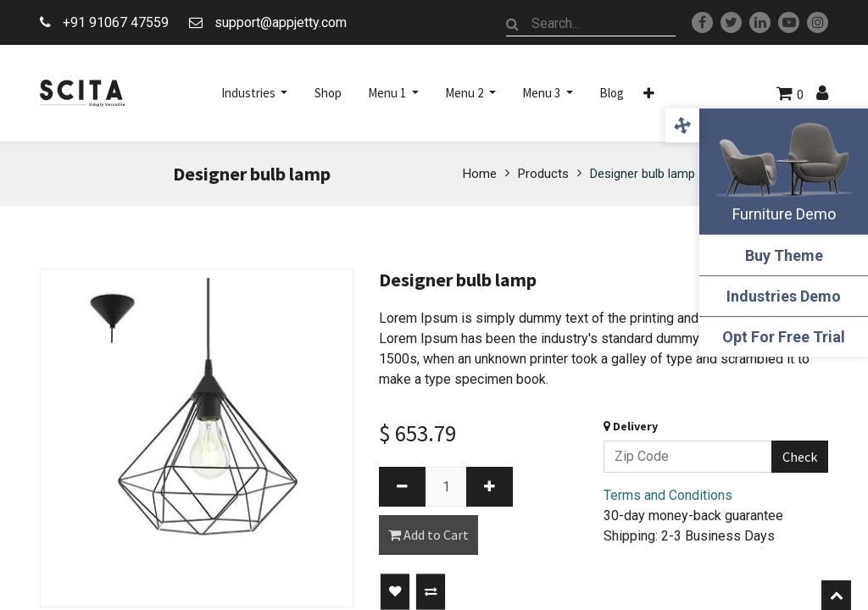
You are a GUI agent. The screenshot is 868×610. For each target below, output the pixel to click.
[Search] (513, 24)
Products (543, 174)
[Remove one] (402, 487)
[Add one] (490, 487)
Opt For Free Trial (784, 337)
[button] (649, 93)
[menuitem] (328, 93)
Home (480, 174)
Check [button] (800, 457)
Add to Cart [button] (428, 535)
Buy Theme (783, 255)
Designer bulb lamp (643, 174)
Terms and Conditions (668, 495)
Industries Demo (784, 296)
